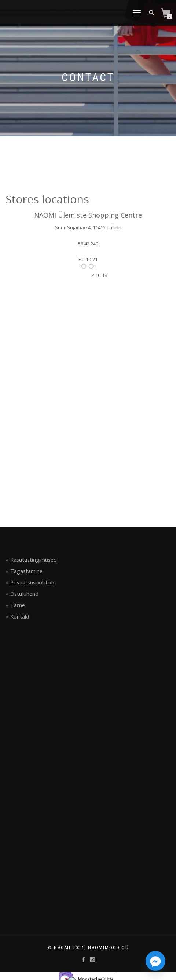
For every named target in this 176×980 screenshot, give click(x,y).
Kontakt (20, 617)
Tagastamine (26, 571)
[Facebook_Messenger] (155, 961)
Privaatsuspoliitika (32, 582)
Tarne (18, 605)
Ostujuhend (24, 594)
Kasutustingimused (34, 560)
